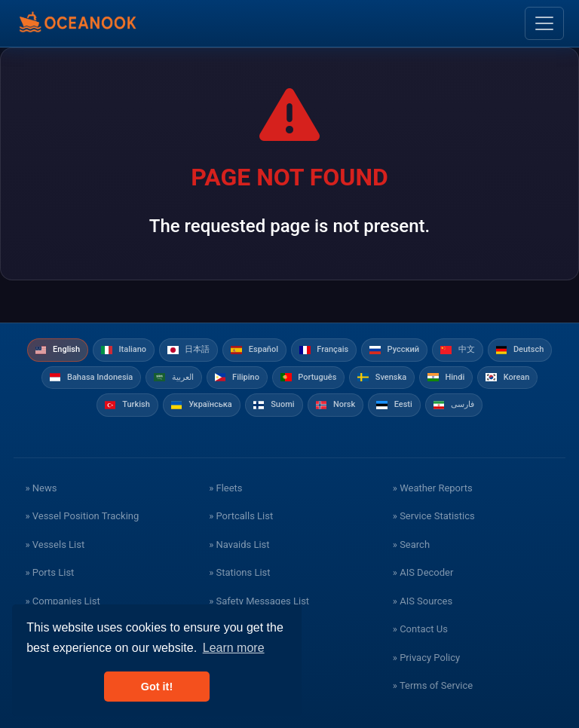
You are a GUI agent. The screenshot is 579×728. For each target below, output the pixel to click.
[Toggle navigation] (544, 23)
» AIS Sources (423, 601)
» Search (411, 544)
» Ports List (49, 572)
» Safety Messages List (259, 601)
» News (41, 488)
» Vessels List (55, 544)
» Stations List (239, 572)
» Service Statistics (434, 516)
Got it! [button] (157, 687)
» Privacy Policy (426, 658)
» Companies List (62, 601)
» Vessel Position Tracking (82, 516)
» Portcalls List (241, 516)
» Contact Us (420, 629)
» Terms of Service (433, 685)
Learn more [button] (234, 648)
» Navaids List (239, 544)
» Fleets (225, 488)
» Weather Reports (433, 488)
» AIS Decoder (423, 572)
